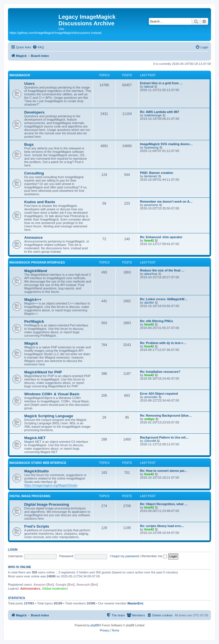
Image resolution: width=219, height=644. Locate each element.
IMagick (31, 343)
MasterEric (135, 603)
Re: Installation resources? (160, 372)
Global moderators (55, 589)
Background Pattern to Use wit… (164, 437)
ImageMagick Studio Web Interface (38, 463)
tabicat (149, 87)
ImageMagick (20, 75)
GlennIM (150, 441)
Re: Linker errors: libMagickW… (164, 299)
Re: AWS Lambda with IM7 (160, 112)
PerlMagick (34, 321)
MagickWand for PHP (43, 372)
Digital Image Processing (30, 496)
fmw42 (149, 240)
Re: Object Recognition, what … (164, 504)
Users (30, 84)
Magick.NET (35, 438)
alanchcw (151, 274)
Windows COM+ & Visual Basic (52, 394)
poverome (151, 205)
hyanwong (151, 147)
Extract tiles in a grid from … (161, 83)
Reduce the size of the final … (162, 270)
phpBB (95, 625)
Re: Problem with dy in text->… (163, 343)
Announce (33, 237)
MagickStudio (36, 471)
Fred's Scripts (37, 526)
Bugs (29, 144)
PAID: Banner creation (157, 173)
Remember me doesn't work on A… (166, 201)
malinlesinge (153, 115)
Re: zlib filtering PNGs (157, 321)
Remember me (154, 556)
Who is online (20, 567)
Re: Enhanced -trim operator (161, 237)
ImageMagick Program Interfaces (37, 263)
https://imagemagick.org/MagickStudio (51, 485)
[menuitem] (38, 47)
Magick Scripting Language (49, 416)
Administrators (30, 589)
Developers (34, 112)
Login (13, 550)
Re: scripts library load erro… (162, 526)
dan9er (149, 303)
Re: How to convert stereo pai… (164, 471)
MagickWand (36, 271)
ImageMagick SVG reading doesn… (166, 144)
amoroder (151, 397)
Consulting (34, 173)
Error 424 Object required (159, 394)
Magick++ (33, 300)
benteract (151, 176)
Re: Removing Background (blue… (166, 415)
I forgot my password (124, 556)
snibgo (149, 419)
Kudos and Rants (40, 202)
